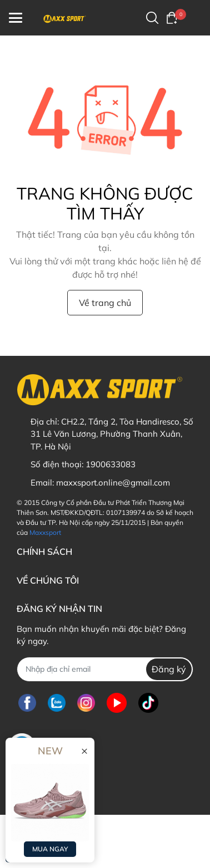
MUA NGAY (50, 849)
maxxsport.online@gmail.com (113, 482)
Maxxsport (45, 532)
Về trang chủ (105, 303)
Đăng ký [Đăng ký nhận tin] (169, 669)
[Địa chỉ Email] (105, 669)
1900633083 (111, 464)
